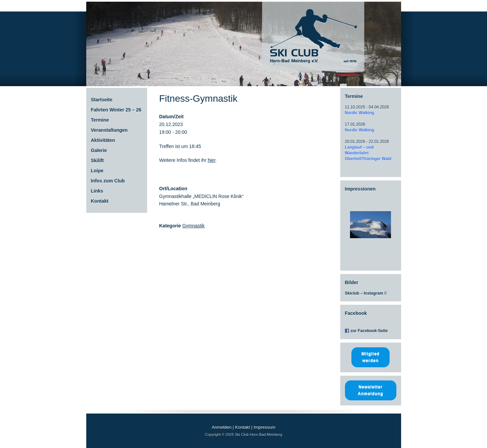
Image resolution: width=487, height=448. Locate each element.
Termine (100, 120)
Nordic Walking (360, 113)
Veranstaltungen (109, 130)
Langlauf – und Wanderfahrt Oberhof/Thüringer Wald (368, 153)
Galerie (99, 150)
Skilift (97, 160)
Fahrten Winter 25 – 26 (116, 110)
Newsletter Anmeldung (370, 390)
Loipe (97, 171)
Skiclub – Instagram (364, 293)
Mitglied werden (370, 357)
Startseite (102, 100)
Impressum (264, 427)
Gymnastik (193, 226)
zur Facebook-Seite (369, 331)
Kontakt (100, 201)
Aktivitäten (103, 140)
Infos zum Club (108, 181)
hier (212, 160)
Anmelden (222, 427)
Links (97, 191)
